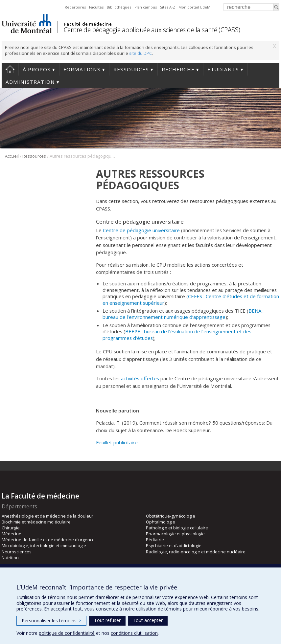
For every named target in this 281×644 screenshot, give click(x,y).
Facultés (96, 7)
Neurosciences (17, 552)
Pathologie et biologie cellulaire (177, 528)
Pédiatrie (155, 540)
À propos (37, 69)
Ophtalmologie (161, 522)
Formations (82, 69)
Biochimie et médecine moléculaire (36, 522)
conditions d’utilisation (134, 633)
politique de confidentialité (67, 633)
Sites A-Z (168, 7)
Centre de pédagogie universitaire (141, 230)
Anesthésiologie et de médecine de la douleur (47, 516)
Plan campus (146, 7)
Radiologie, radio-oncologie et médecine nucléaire (196, 552)
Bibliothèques (119, 7)
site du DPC (140, 53)
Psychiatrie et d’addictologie (174, 545)
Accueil (10, 69)
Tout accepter (148, 620)
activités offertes (140, 378)
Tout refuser (107, 620)
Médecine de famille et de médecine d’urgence (48, 540)
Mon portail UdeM (194, 7)
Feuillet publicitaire (117, 442)
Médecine (12, 534)
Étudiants (223, 69)
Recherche (178, 69)
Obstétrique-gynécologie (171, 516)
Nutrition (10, 558)
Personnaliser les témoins (51, 621)
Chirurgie (11, 528)
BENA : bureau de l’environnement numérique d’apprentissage (183, 314)
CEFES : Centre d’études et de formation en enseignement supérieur (191, 299)
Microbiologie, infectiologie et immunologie (44, 545)
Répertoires (75, 7)
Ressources (131, 69)
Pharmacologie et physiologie (175, 534)
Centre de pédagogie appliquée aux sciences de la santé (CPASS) (152, 30)
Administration (30, 82)
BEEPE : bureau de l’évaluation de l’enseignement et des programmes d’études (177, 334)
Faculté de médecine (88, 24)
